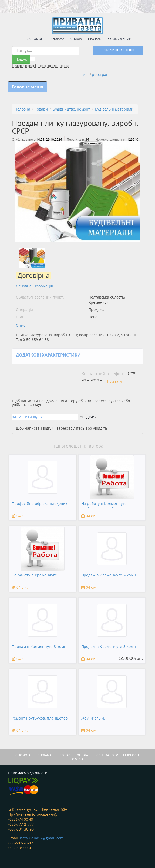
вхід (85, 75)
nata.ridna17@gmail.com (42, 838)
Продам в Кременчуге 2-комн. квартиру (109, 576)
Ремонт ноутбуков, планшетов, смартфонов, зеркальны (40, 719)
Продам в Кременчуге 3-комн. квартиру (40, 648)
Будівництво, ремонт (71, 109)
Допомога (36, 39)
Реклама (58, 39)
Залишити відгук (28, 417)
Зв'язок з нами (119, 39)
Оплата (76, 39)
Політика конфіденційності (117, 755)
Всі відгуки (87, 417)
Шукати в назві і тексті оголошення (40, 66)
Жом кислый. (93, 718)
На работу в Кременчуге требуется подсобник (104, 505)
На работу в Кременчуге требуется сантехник (34, 576)
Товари (41, 109)
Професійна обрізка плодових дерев (39, 505)
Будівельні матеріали (114, 109)
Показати (114, 381)
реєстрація (102, 75)
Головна (23, 109)
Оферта (78, 759)
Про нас (95, 39)
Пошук (21, 59)
